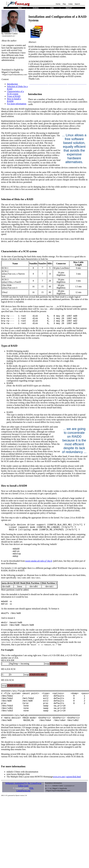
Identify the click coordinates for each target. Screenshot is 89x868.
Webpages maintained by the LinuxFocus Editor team (23, 800)
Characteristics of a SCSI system (15, 93)
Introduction (12, 84)
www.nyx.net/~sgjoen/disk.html (67, 792)
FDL (32, 804)
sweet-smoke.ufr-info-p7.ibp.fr (39, 567)
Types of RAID (14, 96)
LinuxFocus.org (23, 806)
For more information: (17, 104)
